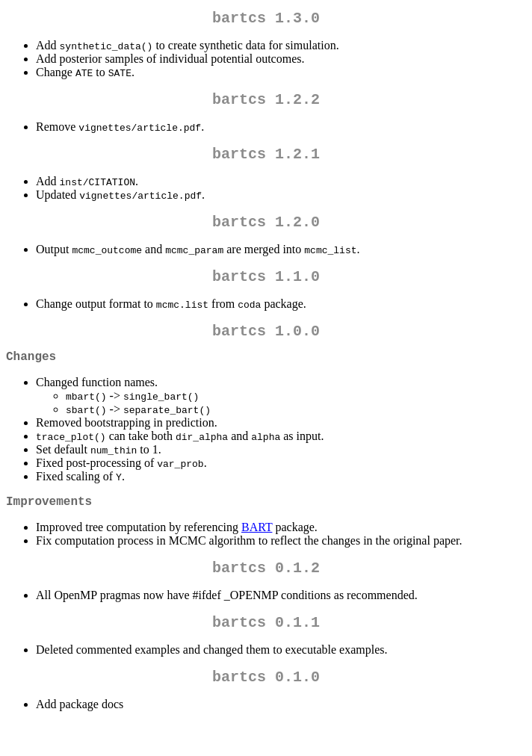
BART (257, 551)
